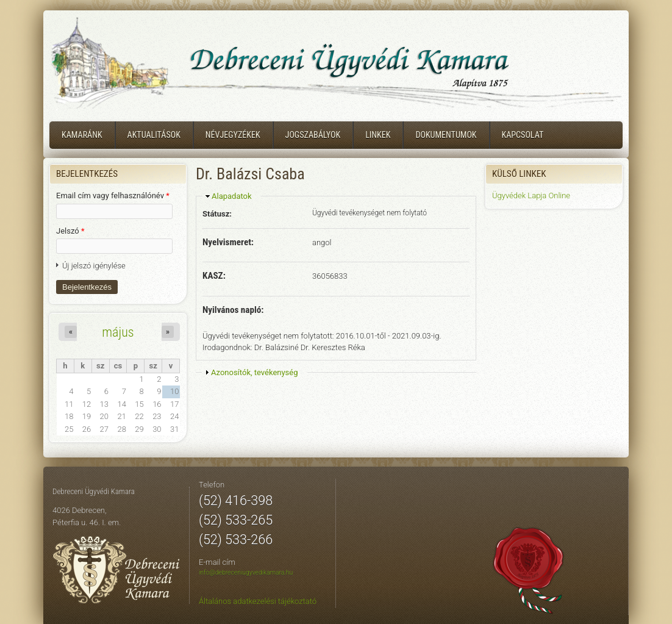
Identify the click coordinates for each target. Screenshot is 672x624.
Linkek (378, 135)
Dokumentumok (446, 135)
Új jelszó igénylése (94, 266)
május (118, 332)
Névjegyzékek (233, 135)
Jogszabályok (313, 135)
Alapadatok (232, 196)
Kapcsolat (523, 135)
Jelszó (70, 231)
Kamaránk (82, 135)
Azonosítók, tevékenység (255, 372)
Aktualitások (154, 135)
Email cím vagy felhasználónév (113, 195)
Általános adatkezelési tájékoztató (258, 601)
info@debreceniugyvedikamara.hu (246, 572)
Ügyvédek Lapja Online (531, 195)
